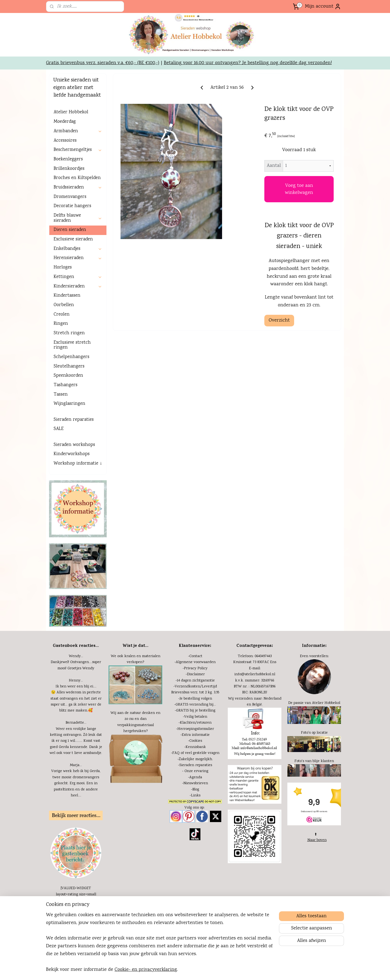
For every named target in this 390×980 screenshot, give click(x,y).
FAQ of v (180, 791)
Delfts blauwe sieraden (78, 256)
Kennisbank (196, 785)
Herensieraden (78, 296)
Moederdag (65, 159)
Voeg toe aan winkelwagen (299, 227)
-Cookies (195, 779)
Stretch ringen (69, 371)
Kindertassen (67, 333)
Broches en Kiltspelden (77, 216)
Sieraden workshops (74, 483)
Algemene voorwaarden (196, 700)
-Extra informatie (195, 773)
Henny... (76, 718)
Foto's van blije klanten (314, 799)
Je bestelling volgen (196, 736)
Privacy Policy (196, 706)
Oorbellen (64, 343)
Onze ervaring (196, 809)
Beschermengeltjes (78, 188)
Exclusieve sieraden (73, 277)
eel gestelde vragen (203, 791)
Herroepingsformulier (196, 767)
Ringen (61, 361)
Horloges (63, 305)
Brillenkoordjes (69, 206)
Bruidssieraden (78, 225)
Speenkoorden (68, 413)
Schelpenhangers (71, 395)
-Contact (195, 694)
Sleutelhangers (69, 404)
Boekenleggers (68, 197)
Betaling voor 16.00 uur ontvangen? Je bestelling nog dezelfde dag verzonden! (248, 101)
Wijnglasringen (69, 441)
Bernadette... (76, 760)
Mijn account (323, 6)
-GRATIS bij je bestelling (195, 748)
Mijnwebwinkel (276, 970)
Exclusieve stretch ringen (72, 383)
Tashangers (66, 423)
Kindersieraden (78, 324)
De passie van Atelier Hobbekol (314, 741)
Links (196, 833)
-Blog (195, 827)
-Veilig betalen (195, 754)
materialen (151, 694)
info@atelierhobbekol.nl (255, 712)
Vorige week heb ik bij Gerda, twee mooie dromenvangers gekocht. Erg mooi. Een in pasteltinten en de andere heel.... (76, 821)
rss (217, 970)
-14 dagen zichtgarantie (195, 718)
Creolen (62, 352)
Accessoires (65, 178)
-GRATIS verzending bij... (195, 742)
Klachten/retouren (196, 760)
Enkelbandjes (78, 287)
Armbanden (78, 169)
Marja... (76, 803)
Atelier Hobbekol (71, 150)
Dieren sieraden (70, 268)
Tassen (61, 432)
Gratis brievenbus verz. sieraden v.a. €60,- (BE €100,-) (103, 101)
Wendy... (76, 694)
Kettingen (78, 315)
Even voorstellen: (314, 694)
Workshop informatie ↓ (78, 501)
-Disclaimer (195, 712)
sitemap (207, 970)
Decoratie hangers (72, 244)
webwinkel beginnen (234, 970)
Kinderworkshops (72, 492)
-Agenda (195, 815)
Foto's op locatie (314, 770)
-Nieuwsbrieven (195, 821)
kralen (130, 694)
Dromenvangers (70, 235)
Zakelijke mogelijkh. (196, 797)
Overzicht (279, 358)
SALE (59, 467)
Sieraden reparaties (74, 457)
